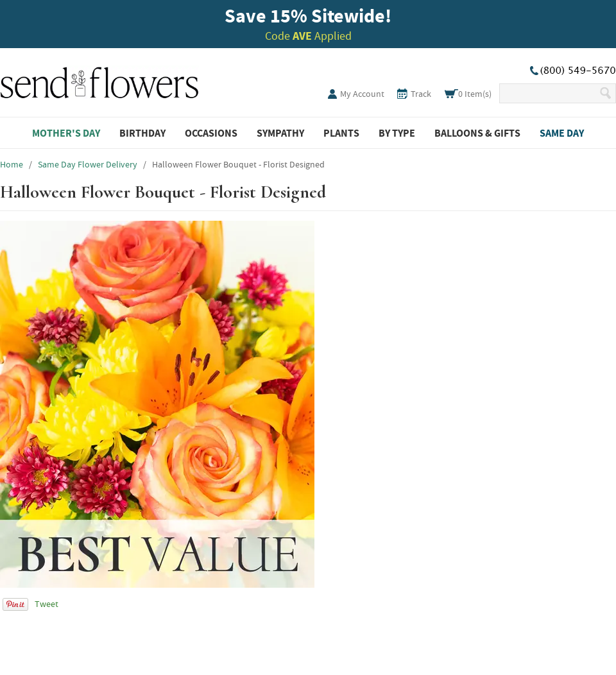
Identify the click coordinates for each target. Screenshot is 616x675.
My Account (362, 94)
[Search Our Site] (549, 93)
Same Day (562, 133)
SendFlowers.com (99, 80)
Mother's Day (66, 133)
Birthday (142, 133)
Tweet (47, 604)
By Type (397, 133)
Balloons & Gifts (477, 133)
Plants (341, 133)
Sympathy (280, 133)
